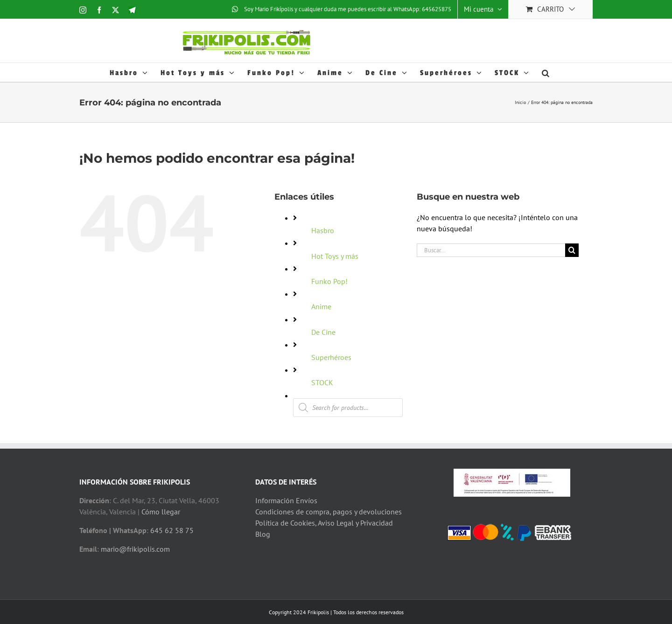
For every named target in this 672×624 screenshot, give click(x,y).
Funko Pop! (329, 281)
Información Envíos (286, 500)
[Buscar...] (491, 250)
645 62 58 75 (172, 530)
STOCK (322, 382)
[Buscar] (572, 250)
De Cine (323, 332)
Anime (321, 306)
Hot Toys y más (335, 256)
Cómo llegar (161, 512)
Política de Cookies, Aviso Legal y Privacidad (324, 523)
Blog (263, 534)
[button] (546, 72)
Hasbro (323, 230)
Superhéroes (331, 357)
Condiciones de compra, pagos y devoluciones (329, 512)
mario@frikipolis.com (135, 549)
